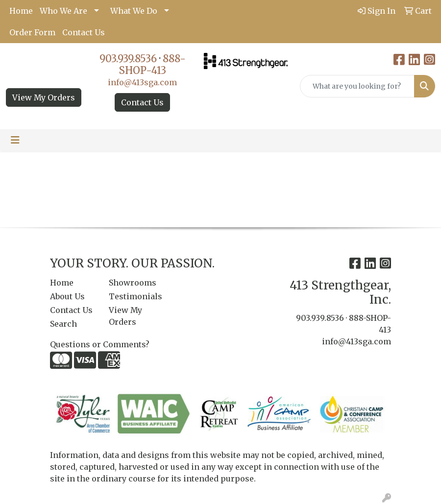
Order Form (32, 32)
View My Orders (44, 97)
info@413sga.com (142, 82)
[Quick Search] (357, 86)
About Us (67, 296)
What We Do (134, 11)
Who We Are (63, 11)
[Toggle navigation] (15, 140)
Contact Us (84, 32)
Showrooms (132, 283)
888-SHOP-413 (152, 64)
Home (21, 11)
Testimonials (132, 296)
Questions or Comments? (100, 344)
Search (63, 324)
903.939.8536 (128, 59)
